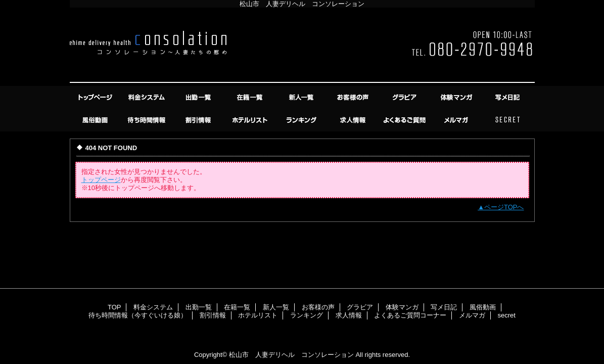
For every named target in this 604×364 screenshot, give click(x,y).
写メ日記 (508, 97)
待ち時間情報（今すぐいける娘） (148, 120)
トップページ (101, 180)
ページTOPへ (504, 207)
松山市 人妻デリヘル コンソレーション (291, 355)
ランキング (302, 120)
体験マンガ (457, 97)
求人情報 (354, 120)
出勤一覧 (199, 97)
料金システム (148, 97)
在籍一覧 (251, 97)
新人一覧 (302, 97)
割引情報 (199, 120)
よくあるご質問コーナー (405, 120)
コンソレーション (302, 47)
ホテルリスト (251, 120)
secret (508, 120)
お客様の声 (354, 97)
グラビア (405, 97)
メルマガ (457, 120)
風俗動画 (96, 120)
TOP (96, 97)
